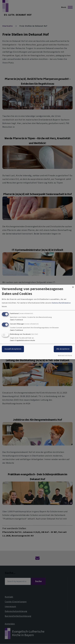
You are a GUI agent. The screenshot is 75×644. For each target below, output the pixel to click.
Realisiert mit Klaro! (65, 356)
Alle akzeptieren (63, 349)
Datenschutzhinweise (61, 303)
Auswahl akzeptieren (13, 349)
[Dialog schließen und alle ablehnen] (73, 286)
